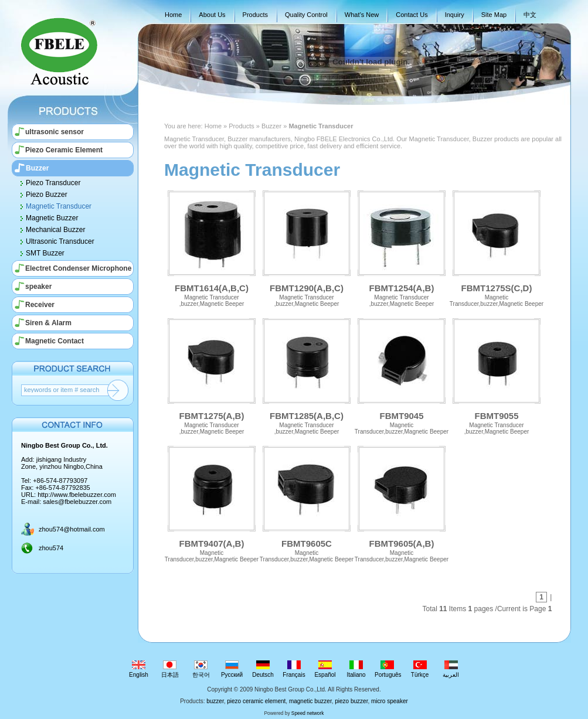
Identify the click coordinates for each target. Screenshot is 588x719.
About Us (212, 15)
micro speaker (390, 701)
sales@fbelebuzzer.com (77, 502)
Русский (232, 669)
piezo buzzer (351, 701)
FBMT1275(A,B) (212, 372)
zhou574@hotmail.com (72, 529)
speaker (38, 287)
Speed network (308, 713)
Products (255, 15)
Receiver (40, 305)
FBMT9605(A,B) (402, 500)
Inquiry (455, 15)
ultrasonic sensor (55, 132)
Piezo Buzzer (47, 195)
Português (388, 669)
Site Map (494, 15)
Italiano (356, 669)
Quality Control (306, 15)
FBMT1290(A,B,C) (307, 244)
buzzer (215, 701)
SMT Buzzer (45, 253)
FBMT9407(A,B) (212, 500)
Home (173, 15)
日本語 (170, 669)
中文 (530, 15)
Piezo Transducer (53, 183)
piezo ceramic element (256, 701)
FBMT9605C (307, 500)
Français (294, 669)
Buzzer (37, 168)
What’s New (362, 15)
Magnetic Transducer (59, 206)
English (139, 669)
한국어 (201, 669)
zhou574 (51, 548)
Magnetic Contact (55, 341)
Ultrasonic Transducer (60, 241)
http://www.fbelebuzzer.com (77, 495)
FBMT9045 (402, 372)
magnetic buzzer (310, 701)
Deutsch (263, 669)
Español (325, 669)
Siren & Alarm (48, 323)
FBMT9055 (497, 372)
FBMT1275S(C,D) (497, 244)
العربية (451, 669)
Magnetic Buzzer (52, 218)
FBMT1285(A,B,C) (307, 372)
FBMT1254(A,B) (402, 244)
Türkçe (420, 669)
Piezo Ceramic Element (64, 150)
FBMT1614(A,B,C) (212, 244)
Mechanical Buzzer (55, 230)
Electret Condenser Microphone (78, 268)
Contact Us (412, 15)
